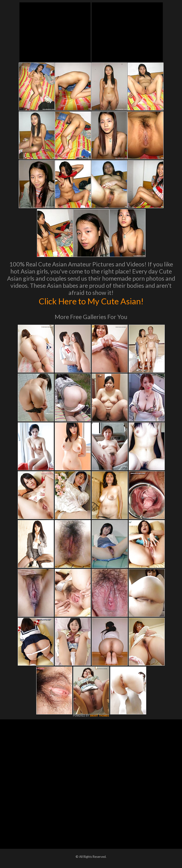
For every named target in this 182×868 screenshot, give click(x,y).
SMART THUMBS (99, 716)
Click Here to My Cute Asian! (91, 301)
